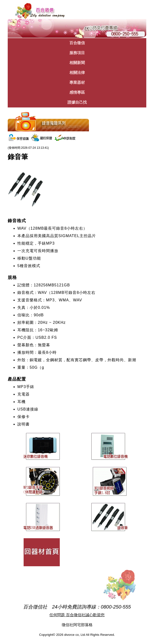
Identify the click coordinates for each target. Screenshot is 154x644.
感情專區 (77, 92)
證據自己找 (77, 102)
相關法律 (77, 73)
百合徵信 (77, 43)
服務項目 (77, 53)
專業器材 (77, 82)
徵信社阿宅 (71, 625)
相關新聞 (77, 63)
